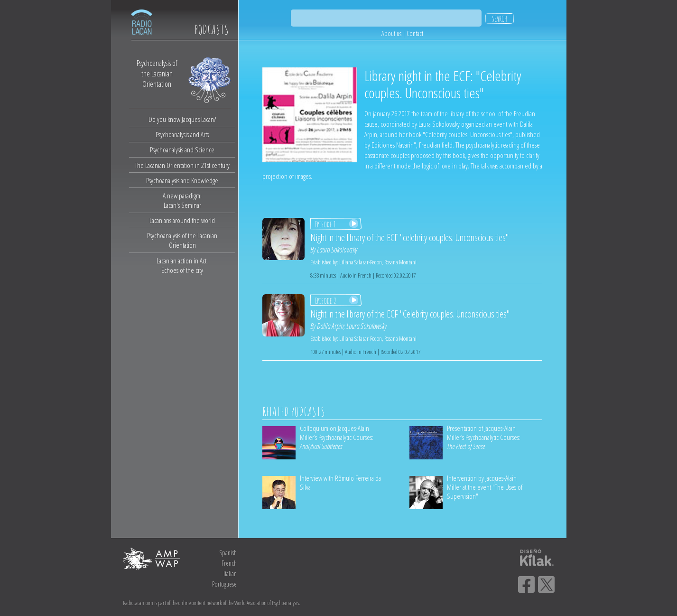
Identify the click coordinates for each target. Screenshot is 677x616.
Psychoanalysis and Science (182, 149)
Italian (230, 574)
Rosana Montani (400, 262)
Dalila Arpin (330, 326)
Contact (415, 33)
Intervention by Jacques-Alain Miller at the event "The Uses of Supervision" (485, 487)
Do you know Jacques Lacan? (182, 119)
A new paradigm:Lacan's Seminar (182, 200)
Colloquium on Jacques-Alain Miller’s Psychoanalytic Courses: (337, 437)
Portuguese (224, 584)
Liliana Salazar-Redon (361, 262)
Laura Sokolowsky (337, 250)
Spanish (228, 553)
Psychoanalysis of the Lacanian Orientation (182, 240)
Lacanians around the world (182, 220)
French (229, 563)
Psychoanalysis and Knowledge (182, 180)
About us (391, 33)
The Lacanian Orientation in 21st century (182, 165)
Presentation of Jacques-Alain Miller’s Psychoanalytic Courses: (484, 437)
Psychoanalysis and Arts (182, 134)
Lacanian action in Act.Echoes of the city (182, 265)
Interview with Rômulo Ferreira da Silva (340, 482)
